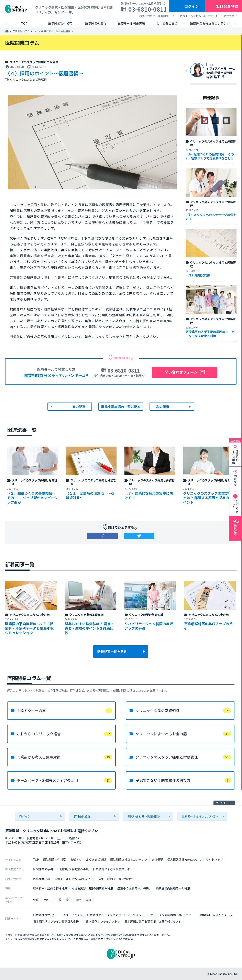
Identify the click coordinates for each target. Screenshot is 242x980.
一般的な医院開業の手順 (73, 869)
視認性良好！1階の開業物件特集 (92, 888)
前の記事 (79, 407)
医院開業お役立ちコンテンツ (129, 859)
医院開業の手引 (43, 869)
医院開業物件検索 (55, 859)
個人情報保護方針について (184, 859)
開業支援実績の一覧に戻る (121, 407)
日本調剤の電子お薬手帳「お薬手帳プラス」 (153, 921)
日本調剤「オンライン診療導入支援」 (57, 921)
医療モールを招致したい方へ (197, 16)
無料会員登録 (227, 6)
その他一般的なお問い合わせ (114, 879)
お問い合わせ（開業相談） (155, 16)
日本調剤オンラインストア (103, 921)
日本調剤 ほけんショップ (216, 915)
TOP (36, 859)
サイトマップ (214, 859)
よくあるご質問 (96, 859)
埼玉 (69, 900)
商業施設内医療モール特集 (173, 888)
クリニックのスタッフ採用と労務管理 (34, 62)
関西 (79, 900)
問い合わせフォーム (181, 372)
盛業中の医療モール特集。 (134, 888)
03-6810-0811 (148, 9)
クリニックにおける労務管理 (28, 80)
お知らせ (76, 859)
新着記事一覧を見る (112, 651)
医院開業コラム (21, 31)
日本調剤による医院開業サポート (114, 869)
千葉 (59, 900)
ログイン (191, 6)
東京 (36, 900)
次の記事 (163, 407)
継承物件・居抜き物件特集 (50, 888)
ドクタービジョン (71, 915)
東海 (89, 900)
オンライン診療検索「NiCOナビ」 (172, 915)
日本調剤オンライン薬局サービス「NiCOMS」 (117, 915)
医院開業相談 (42, 879)
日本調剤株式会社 (44, 915)
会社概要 (229, 16)
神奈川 (47, 900)
